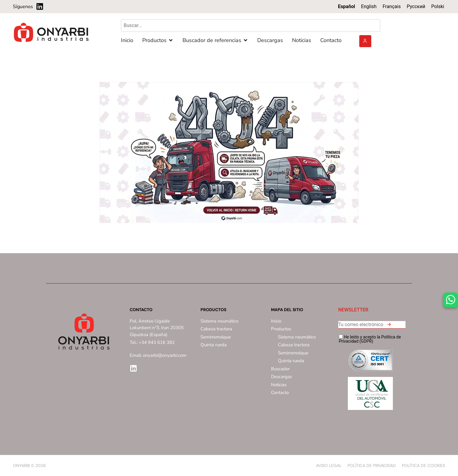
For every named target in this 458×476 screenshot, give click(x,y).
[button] (389, 325)
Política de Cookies (423, 465)
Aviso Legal (329, 465)
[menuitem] (347, 7)
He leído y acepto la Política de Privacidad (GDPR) (370, 339)
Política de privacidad (372, 465)
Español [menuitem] (347, 6)
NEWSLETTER (353, 310)
